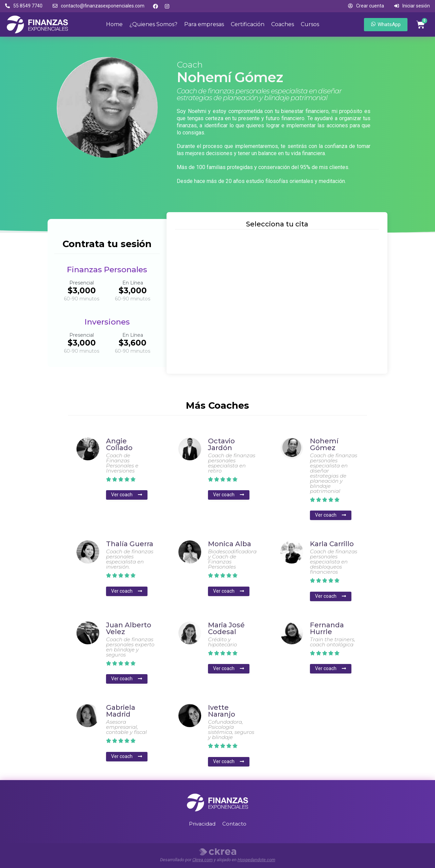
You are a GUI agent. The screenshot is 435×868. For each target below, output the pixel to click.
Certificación (248, 24)
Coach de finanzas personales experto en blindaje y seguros (130, 647)
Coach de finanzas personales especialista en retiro (232, 463)
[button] (24, 6)
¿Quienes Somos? (153, 24)
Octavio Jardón (221, 444)
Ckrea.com (203, 860)
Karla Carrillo (332, 544)
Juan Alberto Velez (129, 628)
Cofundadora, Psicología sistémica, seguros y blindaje (231, 730)
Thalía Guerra (130, 544)
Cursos (310, 24)
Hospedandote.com (256, 860)
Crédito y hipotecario (222, 642)
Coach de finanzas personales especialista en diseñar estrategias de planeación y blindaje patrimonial (334, 473)
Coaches (283, 24)
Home (114, 24)
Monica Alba (230, 544)
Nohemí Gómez (324, 444)
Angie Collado (119, 444)
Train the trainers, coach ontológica (333, 642)
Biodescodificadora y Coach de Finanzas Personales (232, 559)
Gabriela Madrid (121, 711)
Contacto (234, 824)
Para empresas (204, 24)
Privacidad (202, 824)
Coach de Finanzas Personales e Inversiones (122, 463)
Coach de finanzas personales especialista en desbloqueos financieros (334, 562)
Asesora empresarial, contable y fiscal (126, 727)
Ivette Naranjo (222, 711)
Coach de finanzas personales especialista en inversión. (130, 559)
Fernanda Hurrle (327, 628)
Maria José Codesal (226, 628)
